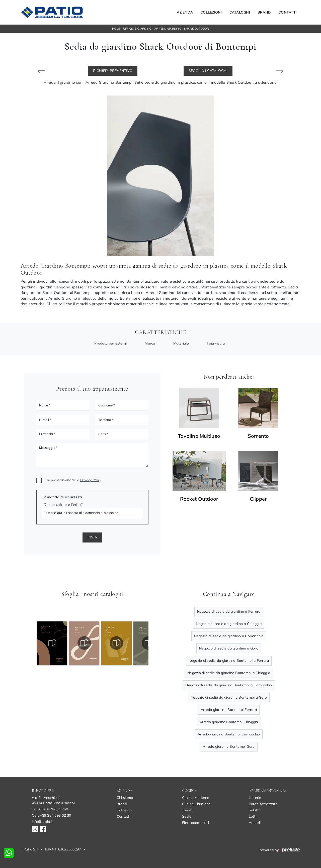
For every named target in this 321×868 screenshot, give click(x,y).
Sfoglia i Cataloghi (208, 71)
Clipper (258, 499)
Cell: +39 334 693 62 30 (52, 815)
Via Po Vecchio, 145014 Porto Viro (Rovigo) (53, 800)
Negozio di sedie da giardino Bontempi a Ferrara (229, 661)
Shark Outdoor (196, 29)
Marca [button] (150, 343)
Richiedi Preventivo (113, 71)
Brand (264, 12)
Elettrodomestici (195, 823)
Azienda (185, 12)
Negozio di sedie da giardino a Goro (229, 648)
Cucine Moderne (196, 798)
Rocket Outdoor (199, 499)
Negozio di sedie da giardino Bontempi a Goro (229, 697)
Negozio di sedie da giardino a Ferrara (229, 611)
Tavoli (187, 810)
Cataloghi (240, 12)
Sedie (187, 816)
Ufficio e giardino (137, 29)
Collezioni (211, 12)
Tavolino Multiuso (199, 436)
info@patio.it (42, 822)
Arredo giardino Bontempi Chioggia (229, 722)
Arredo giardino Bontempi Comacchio (229, 734)
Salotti (254, 810)
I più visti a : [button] (217, 343)
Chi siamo (125, 798)
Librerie (255, 798)
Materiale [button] (181, 343)
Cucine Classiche (196, 804)
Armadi (255, 823)
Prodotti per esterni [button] (110, 343)
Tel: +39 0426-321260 (50, 809)
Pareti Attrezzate (263, 804)
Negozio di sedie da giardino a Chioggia (229, 624)
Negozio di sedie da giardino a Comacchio (229, 636)
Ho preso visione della (73, 480)
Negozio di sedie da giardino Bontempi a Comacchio (229, 685)
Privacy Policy (91, 480)
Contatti (288, 12)
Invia (92, 537)
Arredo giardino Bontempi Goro (229, 746)
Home (116, 29)
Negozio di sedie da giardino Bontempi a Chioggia (229, 673)
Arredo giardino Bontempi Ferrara (229, 710)
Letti (253, 816)
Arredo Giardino (168, 29)
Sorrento (258, 436)
